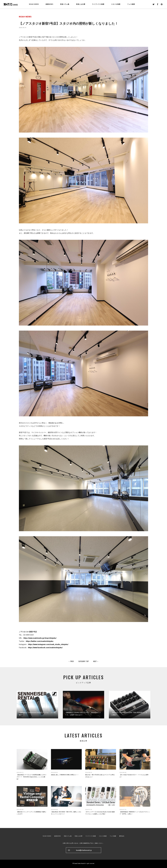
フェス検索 (113, 836)
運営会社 (122, 836)
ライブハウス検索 (91, 836)
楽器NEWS (49, 4)
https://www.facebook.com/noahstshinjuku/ (45, 648)
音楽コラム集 (65, 4)
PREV (71, 661)
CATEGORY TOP (84, 661)
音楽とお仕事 (79, 836)
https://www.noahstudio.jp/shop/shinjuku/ (40, 638)
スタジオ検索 (103, 836)
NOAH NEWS (34, 4)
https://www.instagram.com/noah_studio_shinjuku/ (48, 644)
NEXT (96, 661)
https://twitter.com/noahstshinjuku (40, 641)
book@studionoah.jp (84, 850)
